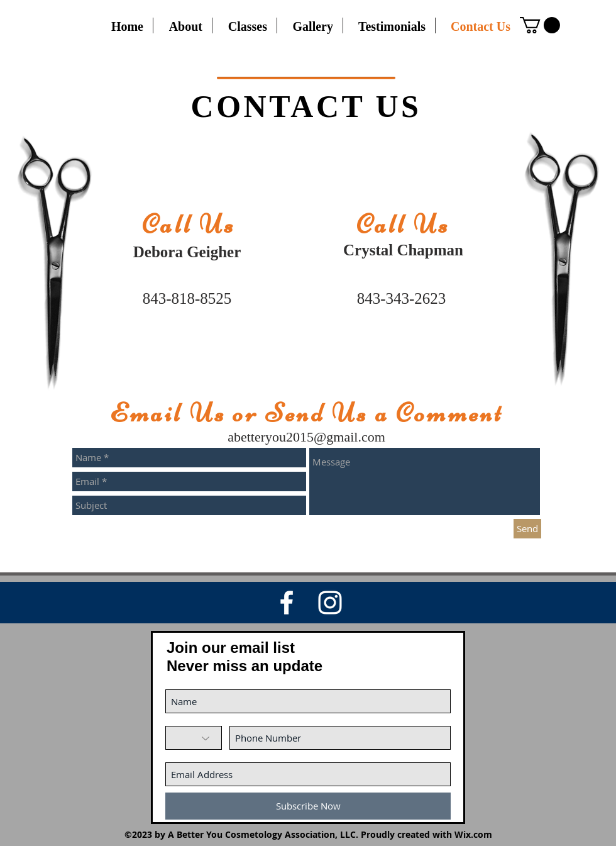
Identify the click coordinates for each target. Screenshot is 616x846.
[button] (540, 25)
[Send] (527, 529)
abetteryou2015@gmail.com (306, 437)
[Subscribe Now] (308, 806)
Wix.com (473, 834)
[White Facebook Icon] (287, 603)
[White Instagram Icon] (330, 603)
